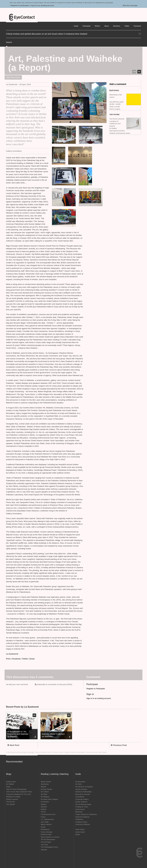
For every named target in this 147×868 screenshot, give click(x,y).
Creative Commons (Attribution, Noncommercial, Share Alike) (85, 752)
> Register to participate (19, 5)
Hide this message (130, 5)
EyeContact (22, 17)
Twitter (25, 659)
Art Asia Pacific (46, 789)
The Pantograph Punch (49, 847)
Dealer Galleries (81, 802)
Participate (86, 26)
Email (32, 659)
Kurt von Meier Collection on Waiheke (53, 735)
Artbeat (43, 804)
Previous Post (119, 745)
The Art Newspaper (48, 839)
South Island (80, 832)
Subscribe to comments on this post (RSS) (55, 684)
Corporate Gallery (82, 799)
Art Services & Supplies (84, 787)
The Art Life (10, 802)
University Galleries (83, 824)
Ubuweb (44, 850)
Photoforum (45, 829)
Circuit (43, 812)
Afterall (43, 787)
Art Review (45, 802)
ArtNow (43, 809)
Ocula (43, 827)
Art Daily (44, 794)
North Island (80, 829)
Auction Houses (81, 789)
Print (8, 659)
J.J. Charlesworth (47, 819)
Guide (76, 26)
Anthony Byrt (11, 782)
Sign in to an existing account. (99, 698)
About (107, 26)
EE (139, 72)
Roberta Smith (46, 834)
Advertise (117, 26)
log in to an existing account (42, 5)
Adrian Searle (46, 782)
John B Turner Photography (16, 789)
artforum (44, 807)
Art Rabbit (10, 784)
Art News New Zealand (49, 799)
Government (80, 809)
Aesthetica (45, 784)
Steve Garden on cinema (50, 837)
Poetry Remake (47, 832)
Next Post (13, 745)
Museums (79, 812)
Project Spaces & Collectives (86, 814)
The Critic (44, 845)
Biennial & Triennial (83, 794)
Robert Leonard (12, 799)
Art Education (80, 782)
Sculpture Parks (81, 822)
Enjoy (8, 787)
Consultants (80, 797)
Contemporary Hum (48, 814)
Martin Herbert (46, 824)
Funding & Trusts (82, 807)
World (78, 834)
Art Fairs (79, 784)
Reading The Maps (13, 797)
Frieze (43, 817)
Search (9, 42)
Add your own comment (18, 684)
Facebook (16, 659)
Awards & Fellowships (84, 792)
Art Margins (45, 797)
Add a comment (118, 84)
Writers (97, 26)
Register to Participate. (96, 689)
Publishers (79, 819)
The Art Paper (46, 842)
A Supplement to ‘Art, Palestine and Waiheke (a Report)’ (18, 734)
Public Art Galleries (82, 817)
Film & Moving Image (83, 804)
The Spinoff (10, 804)
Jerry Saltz (45, 822)
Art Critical (45, 792)
